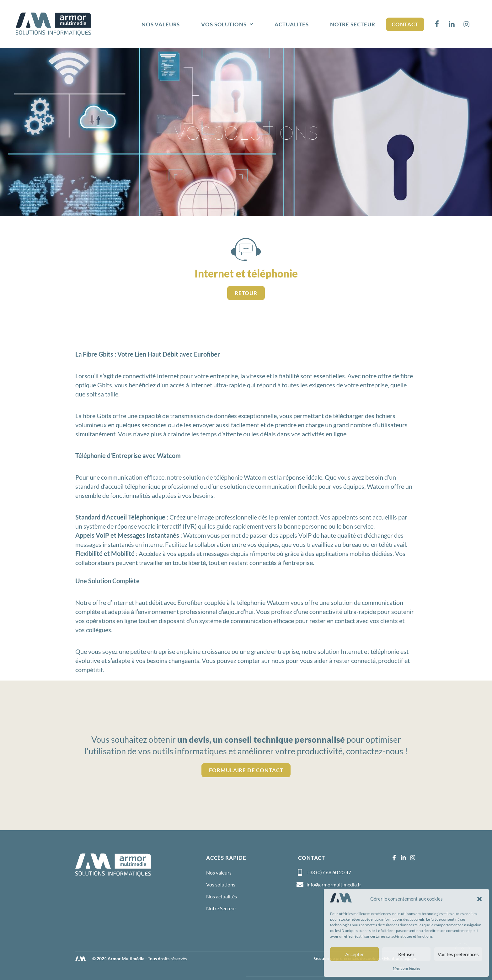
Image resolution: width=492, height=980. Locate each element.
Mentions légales (406, 968)
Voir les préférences (458, 954)
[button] (479, 899)
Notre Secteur (353, 24)
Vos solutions (227, 24)
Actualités (292, 24)
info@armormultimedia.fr (334, 884)
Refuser (406, 954)
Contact (405, 24)
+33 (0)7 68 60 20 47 (329, 872)
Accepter (355, 954)
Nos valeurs (161, 24)
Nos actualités (222, 896)
